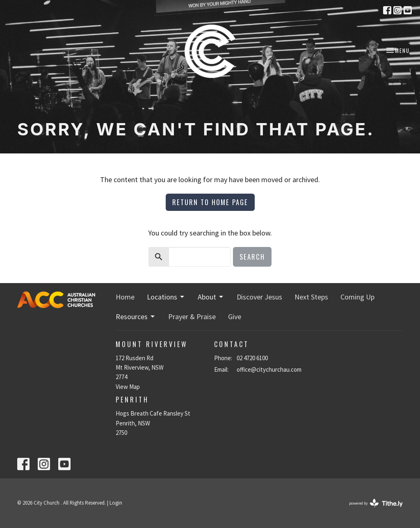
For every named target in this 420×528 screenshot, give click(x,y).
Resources (136, 317)
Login (116, 503)
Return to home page (210, 202)
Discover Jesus (259, 297)
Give (235, 317)
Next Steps (311, 297)
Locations (166, 297)
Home (125, 297)
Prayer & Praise (192, 317)
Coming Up (357, 297)
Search (252, 257)
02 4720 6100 (252, 358)
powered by (376, 503)
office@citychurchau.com (269, 369)
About (211, 297)
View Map (128, 387)
